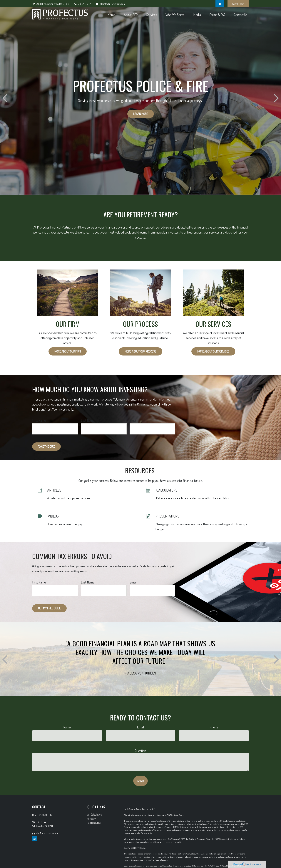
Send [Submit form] (140, 781)
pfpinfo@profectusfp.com (110, 4)
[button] (111, 14)
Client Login (238, 4)
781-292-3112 (82, 4)
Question (140, 751)
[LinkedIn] (220, 4)
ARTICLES (54, 490)
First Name (39, 420)
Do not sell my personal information (168, 842)
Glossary (92, 819)
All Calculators (94, 815)
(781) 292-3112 (46, 815)
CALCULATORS (167, 490)
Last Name (88, 420)
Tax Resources (94, 823)
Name (67, 727)
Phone (214, 727)
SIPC (213, 866)
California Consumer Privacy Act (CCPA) (205, 839)
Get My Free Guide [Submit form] (49, 608)
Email (133, 420)
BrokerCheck (178, 815)
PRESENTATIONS (167, 516)
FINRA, (207, 866)
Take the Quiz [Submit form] (46, 447)
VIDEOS (53, 516)
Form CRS (150, 809)
